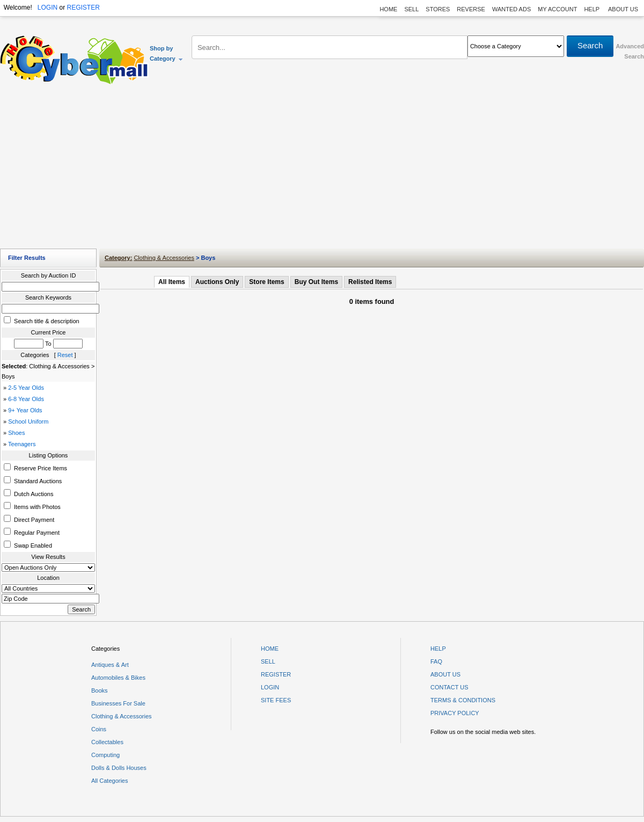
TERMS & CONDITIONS (463, 700)
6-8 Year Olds (26, 399)
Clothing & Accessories (164, 258)
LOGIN (47, 8)
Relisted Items (370, 282)
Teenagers (22, 444)
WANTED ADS (511, 9)
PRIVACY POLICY (455, 713)
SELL (411, 9)
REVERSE (471, 9)
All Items (172, 282)
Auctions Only (217, 282)
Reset (65, 355)
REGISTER (83, 8)
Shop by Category (167, 53)
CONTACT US (449, 687)
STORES (438, 9)
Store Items (266, 282)
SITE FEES (276, 700)
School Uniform (28, 421)
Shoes (16, 433)
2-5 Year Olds (26, 388)
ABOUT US (623, 9)
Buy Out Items (316, 282)
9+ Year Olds (25, 410)
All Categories (109, 781)
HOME (388, 9)
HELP (592, 9)
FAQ (436, 661)
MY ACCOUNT (557, 9)
